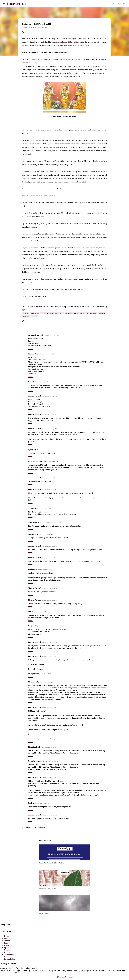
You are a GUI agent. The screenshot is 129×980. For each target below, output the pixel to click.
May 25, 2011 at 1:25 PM (44, 450)
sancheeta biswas (35, 462)
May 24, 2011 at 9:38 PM (49, 396)
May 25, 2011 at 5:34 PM (54, 523)
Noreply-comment (36, 761)
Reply (31, 349)
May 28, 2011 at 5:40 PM (49, 642)
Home (6, 936)
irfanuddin (33, 570)
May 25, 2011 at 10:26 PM (50, 558)
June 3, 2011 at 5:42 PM (42, 803)
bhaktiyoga (35, 313)
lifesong (93, 313)
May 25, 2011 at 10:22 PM (50, 546)
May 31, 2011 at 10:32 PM (49, 747)
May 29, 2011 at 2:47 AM (47, 682)
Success (34, 316)
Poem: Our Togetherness (48, 888)
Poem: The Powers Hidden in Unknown (53, 863)
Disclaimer (8, 957)
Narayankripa (17, 4)
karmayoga (84, 313)
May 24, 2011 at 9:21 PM (42, 382)
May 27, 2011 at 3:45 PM (39, 612)
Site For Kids (74, 42)
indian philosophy (72, 313)
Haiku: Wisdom (44, 913)
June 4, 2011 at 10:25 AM (49, 815)
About (6, 939)
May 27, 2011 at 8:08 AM (45, 570)
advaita (25, 313)
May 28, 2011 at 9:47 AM (43, 626)
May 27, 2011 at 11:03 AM (50, 588)
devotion (44, 313)
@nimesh (32, 450)
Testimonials (9, 955)
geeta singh (33, 534)
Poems (7, 943)
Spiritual (8, 948)
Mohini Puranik (35, 588)
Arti (30, 612)
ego (62, 313)
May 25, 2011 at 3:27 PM (49, 478)
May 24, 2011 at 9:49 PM (49, 429)
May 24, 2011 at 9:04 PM (47, 354)
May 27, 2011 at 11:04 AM (50, 600)
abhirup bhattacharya (37, 523)
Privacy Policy (10, 959)
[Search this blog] (115, 4)
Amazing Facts (61, 42)
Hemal (31, 382)
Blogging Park (34, 747)
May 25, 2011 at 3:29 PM (49, 490)
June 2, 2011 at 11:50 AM (49, 778)
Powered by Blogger (64, 977)
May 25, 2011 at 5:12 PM (44, 509)
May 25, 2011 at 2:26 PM (51, 462)
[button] (23, 32)
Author (7, 941)
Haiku (6, 945)
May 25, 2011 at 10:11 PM (46, 534)
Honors (7, 952)
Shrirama (102, 313)
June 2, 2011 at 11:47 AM (52, 761)
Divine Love (54, 313)
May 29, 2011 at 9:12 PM (49, 708)
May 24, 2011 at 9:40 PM (50, 415)
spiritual (26, 316)
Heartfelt (8, 950)
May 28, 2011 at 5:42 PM (49, 657)
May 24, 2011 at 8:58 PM (51, 335)
